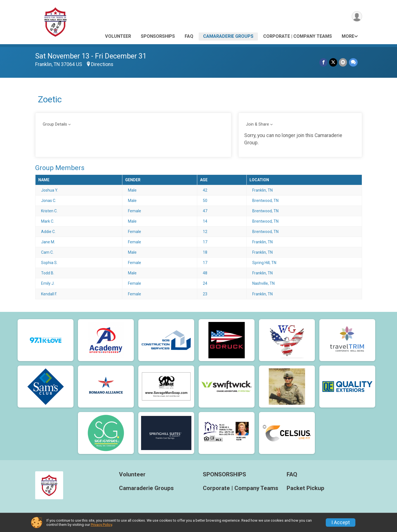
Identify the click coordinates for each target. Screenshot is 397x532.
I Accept (341, 522)
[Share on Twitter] (333, 62)
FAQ (189, 36)
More (348, 36)
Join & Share (257, 124)
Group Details (55, 124)
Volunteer (118, 36)
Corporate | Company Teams (298, 36)
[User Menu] (357, 16)
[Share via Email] (343, 62)
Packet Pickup (306, 488)
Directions (102, 64)
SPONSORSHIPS (158, 36)
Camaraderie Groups (228, 36)
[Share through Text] (353, 62)
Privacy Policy (101, 525)
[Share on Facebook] (324, 62)
